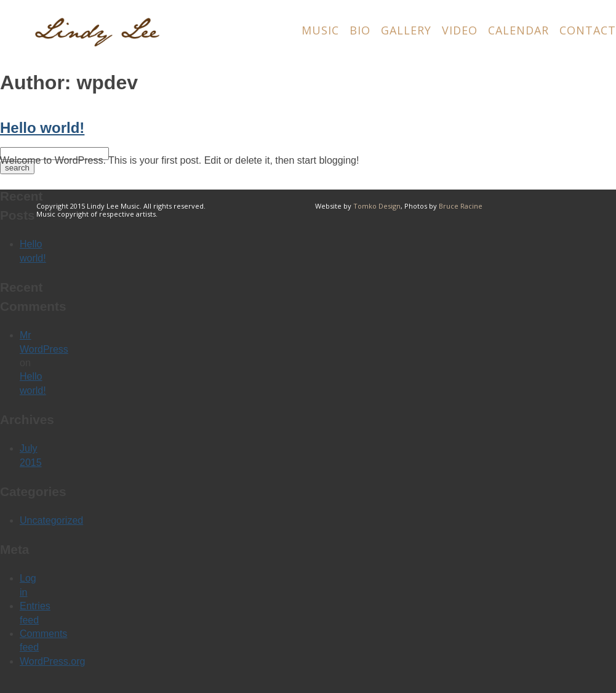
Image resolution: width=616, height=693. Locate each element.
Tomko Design (377, 206)
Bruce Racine (461, 206)
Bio (360, 30)
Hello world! (42, 128)
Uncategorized (51, 520)
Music (320, 30)
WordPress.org (52, 661)
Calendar (518, 30)
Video (460, 30)
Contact (588, 30)
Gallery (406, 30)
